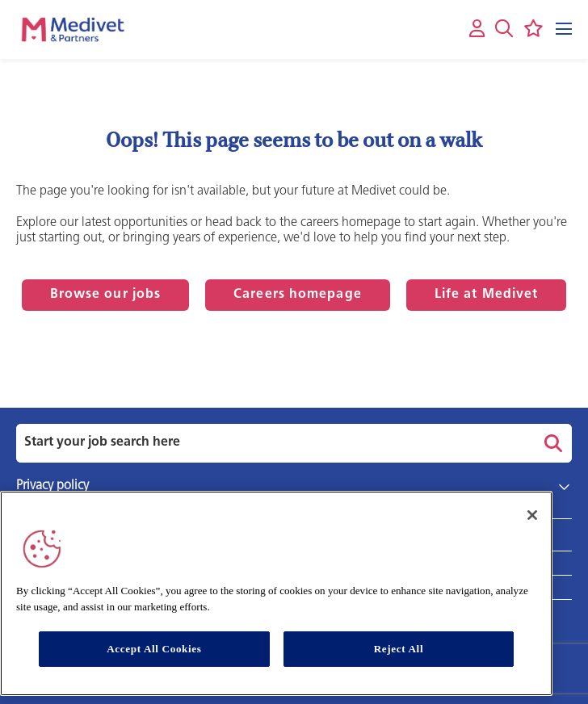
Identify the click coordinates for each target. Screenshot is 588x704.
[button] (504, 28)
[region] (276, 593)
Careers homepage (298, 295)
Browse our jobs (106, 295)
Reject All (399, 649)
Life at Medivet (487, 295)
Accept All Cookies (154, 649)
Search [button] (551, 443)
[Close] (532, 515)
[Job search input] (273, 443)
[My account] (477, 29)
